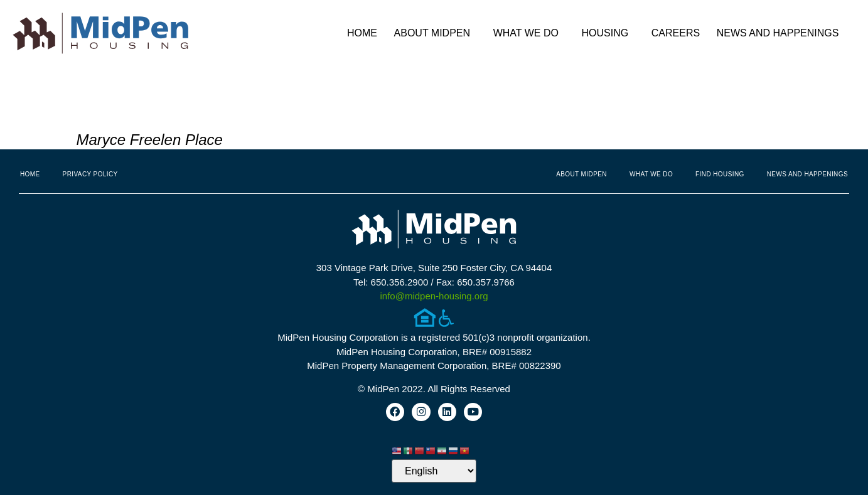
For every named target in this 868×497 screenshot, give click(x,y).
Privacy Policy (90, 174)
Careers (676, 33)
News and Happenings (781, 33)
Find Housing (720, 174)
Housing (608, 33)
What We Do (529, 33)
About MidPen (436, 33)
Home (362, 33)
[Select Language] (434, 473)
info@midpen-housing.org (434, 296)
